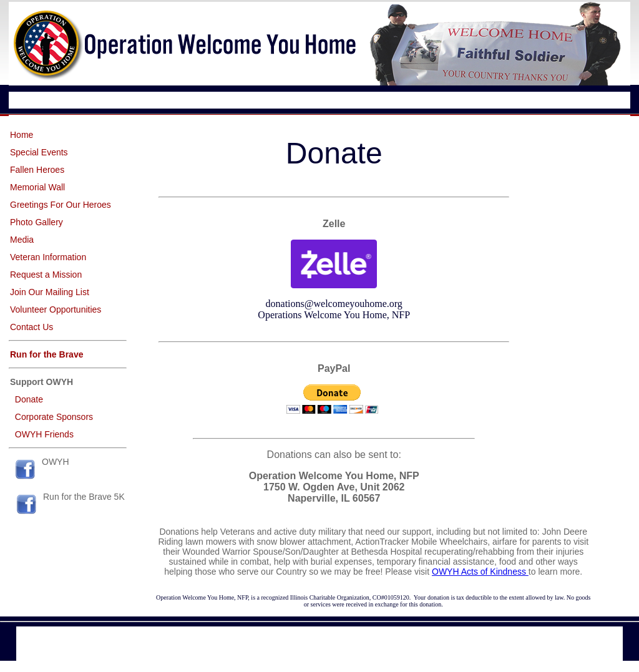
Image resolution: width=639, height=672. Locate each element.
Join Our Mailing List (50, 292)
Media (22, 240)
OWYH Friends (44, 434)
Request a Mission (46, 275)
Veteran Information (48, 257)
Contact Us (32, 327)
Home (22, 135)
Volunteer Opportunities (56, 309)
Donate (29, 399)
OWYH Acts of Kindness (480, 572)
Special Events (39, 152)
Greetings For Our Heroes (61, 205)
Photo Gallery (37, 222)
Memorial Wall (37, 187)
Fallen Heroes (37, 170)
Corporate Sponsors (54, 417)
